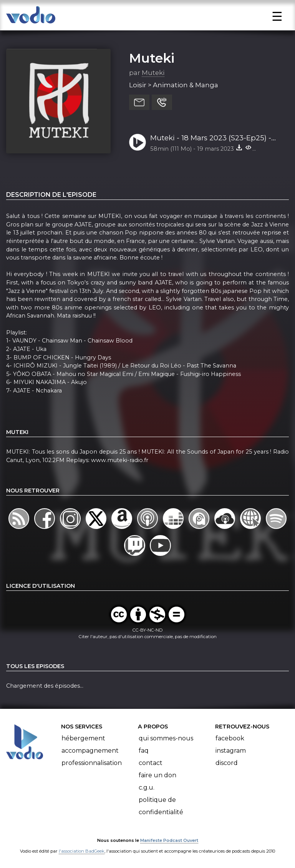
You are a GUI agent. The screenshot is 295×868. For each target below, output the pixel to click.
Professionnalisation (92, 763)
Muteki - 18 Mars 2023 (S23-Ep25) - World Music (211, 138)
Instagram (231, 751)
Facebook (230, 738)
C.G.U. (147, 787)
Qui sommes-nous (166, 738)
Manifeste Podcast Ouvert (169, 840)
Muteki (152, 58)
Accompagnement (90, 751)
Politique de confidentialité (161, 806)
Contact (151, 763)
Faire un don (157, 775)
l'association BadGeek (82, 851)
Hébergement (83, 738)
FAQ (144, 751)
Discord (227, 763)
